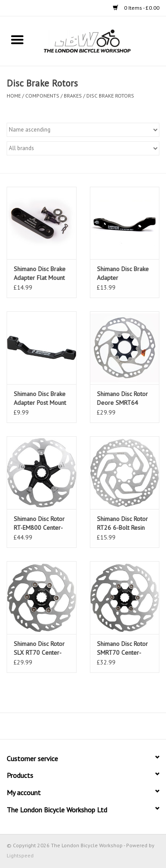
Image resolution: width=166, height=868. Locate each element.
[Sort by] (83, 130)
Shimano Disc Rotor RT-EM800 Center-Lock (39, 523)
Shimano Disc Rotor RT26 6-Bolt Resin (122, 523)
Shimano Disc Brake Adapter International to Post (124, 274)
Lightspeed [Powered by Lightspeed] (20, 855)
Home (14, 96)
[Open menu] (17, 39)
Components (42, 96)
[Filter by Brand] (83, 148)
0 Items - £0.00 (136, 8)
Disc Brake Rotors (110, 96)
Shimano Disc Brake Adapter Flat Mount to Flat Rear (40, 274)
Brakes (73, 96)
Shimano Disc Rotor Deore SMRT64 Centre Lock (122, 398)
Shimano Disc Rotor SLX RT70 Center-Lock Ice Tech (39, 648)
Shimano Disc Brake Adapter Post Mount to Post (40, 398)
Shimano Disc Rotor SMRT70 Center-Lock (122, 648)
